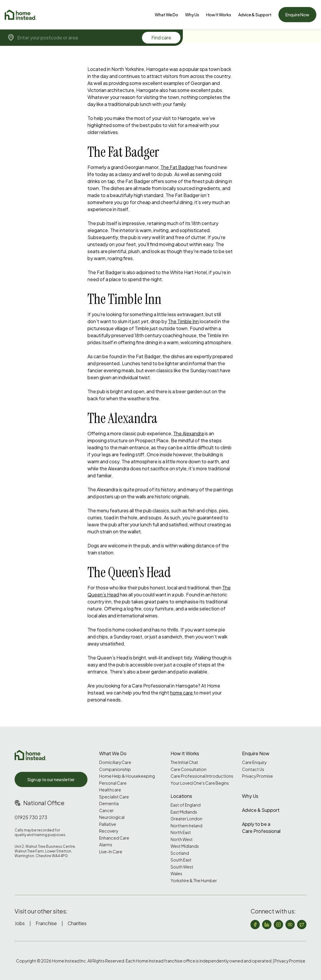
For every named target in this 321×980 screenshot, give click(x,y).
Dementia (109, 804)
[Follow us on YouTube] (290, 925)
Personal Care (113, 783)
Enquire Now (297, 15)
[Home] (20, 15)
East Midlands (184, 812)
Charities (77, 923)
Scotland (180, 853)
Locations (181, 796)
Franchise (46, 923)
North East (181, 832)
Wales (176, 874)
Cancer (106, 811)
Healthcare (110, 790)
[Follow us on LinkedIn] (267, 925)
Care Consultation (188, 769)
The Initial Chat (184, 762)
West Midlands (185, 846)
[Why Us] (192, 15)
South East (181, 860)
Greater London (186, 819)
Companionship (115, 769)
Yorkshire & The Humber (194, 881)
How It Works (219, 15)
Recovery (109, 831)
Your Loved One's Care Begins (200, 783)
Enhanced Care (114, 838)
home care (182, 693)
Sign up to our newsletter (51, 779)
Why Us (192, 15)
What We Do (166, 15)
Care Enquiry (254, 762)
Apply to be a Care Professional (261, 827)
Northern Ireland (186, 826)
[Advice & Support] (255, 15)
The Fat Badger (177, 167)
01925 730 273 (31, 817)
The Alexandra (188, 433)
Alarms (106, 845)
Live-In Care (111, 852)
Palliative (108, 824)
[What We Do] (166, 15)
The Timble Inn (183, 321)
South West (182, 867)
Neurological (112, 817)
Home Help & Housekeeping (127, 776)
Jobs (20, 923)
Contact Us (253, 769)
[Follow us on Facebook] (255, 925)
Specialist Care (114, 797)
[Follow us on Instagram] (278, 925)
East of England (186, 805)
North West (182, 839)
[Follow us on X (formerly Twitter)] (302, 925)
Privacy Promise (257, 776)
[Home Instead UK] (30, 755)
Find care (161, 38)
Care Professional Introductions (202, 776)
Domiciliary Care (115, 762)
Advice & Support (255, 15)
